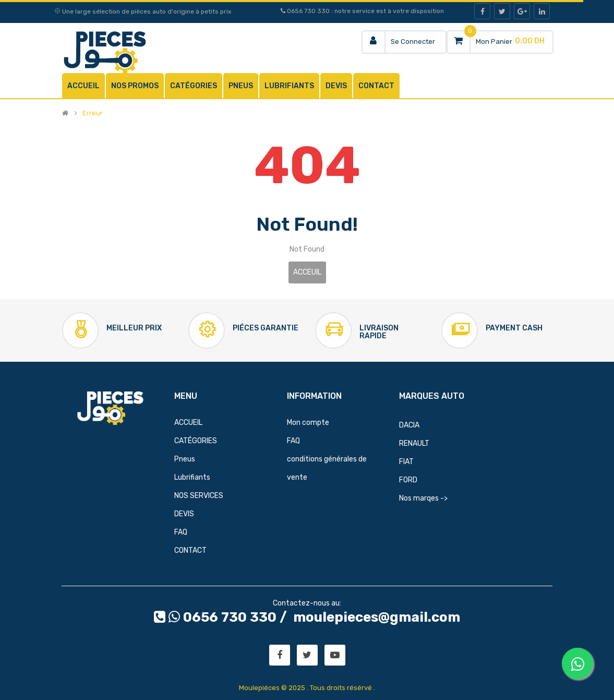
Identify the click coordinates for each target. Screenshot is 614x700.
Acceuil (307, 272)
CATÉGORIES (196, 441)
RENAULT (414, 443)
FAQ (181, 532)
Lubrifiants (192, 477)
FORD (408, 480)
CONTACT (190, 550)
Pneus (185, 459)
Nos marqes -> (423, 498)
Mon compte (308, 423)
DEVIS (184, 514)
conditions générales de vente (327, 468)
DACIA (409, 425)
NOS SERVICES (199, 496)
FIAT (406, 462)
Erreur (93, 113)
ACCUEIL (188, 423)
